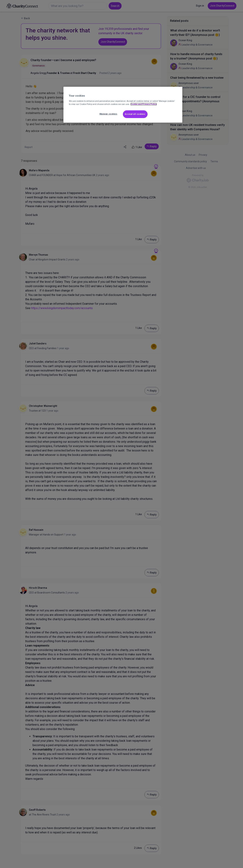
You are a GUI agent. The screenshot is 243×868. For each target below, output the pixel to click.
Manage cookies (108, 114)
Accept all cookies (135, 114)
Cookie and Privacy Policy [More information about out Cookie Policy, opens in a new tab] (144, 104)
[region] (123, 105)
